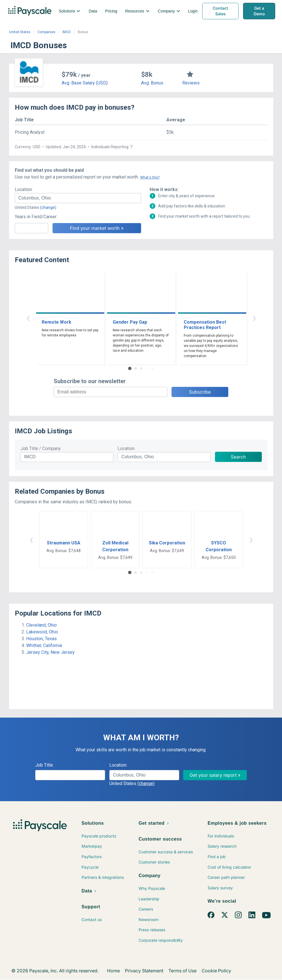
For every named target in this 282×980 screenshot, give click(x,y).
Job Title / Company (41, 448)
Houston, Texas (41, 639)
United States (20, 32)
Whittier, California (44, 645)
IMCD (67, 32)
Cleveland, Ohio (41, 625)
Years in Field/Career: (36, 217)
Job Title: (44, 765)
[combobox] (78, 198)
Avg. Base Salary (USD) (85, 83)
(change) (48, 207)
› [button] (254, 318)
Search (238, 457)
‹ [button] (28, 318)
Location (126, 448)
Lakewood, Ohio (42, 632)
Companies (46, 32)
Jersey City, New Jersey (50, 652)
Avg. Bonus (152, 83)
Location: (24, 189)
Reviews (191, 83)
